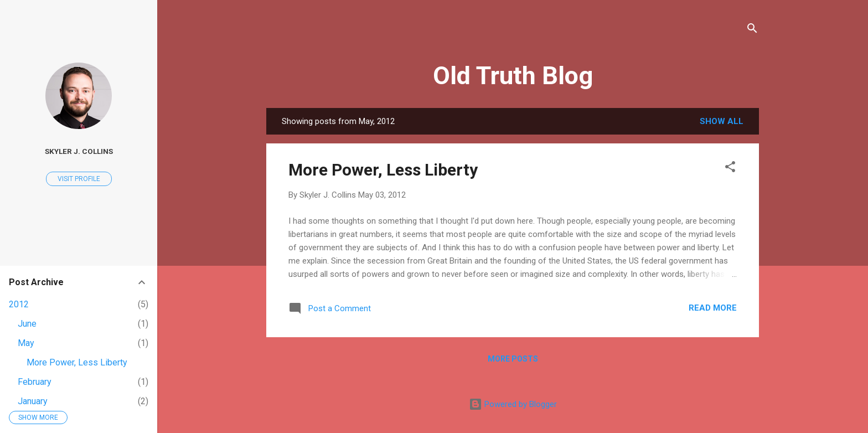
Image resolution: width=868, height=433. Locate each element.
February (35, 382)
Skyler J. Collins (79, 151)
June (27, 324)
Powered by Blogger (513, 404)
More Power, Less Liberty (383, 170)
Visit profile (79, 179)
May (26, 343)
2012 (19, 304)
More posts (513, 359)
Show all (722, 121)
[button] (730, 169)
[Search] (752, 30)
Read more (713, 308)
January (33, 401)
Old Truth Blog (513, 76)
